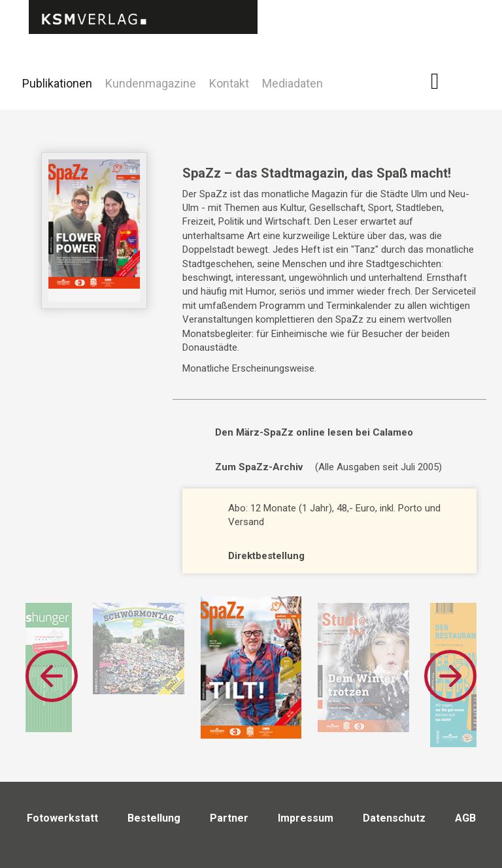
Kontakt (229, 83)
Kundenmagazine (151, 83)
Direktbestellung (266, 556)
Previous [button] (52, 676)
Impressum (306, 818)
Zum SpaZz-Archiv (259, 467)
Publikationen (57, 83)
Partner (229, 818)
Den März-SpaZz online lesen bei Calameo (314, 432)
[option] (251, 667)
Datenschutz (394, 818)
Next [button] (450, 676)
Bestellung (154, 818)
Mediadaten (293, 83)
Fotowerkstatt (62, 818)
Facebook (442, 81)
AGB (465, 818)
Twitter (475, 100)
